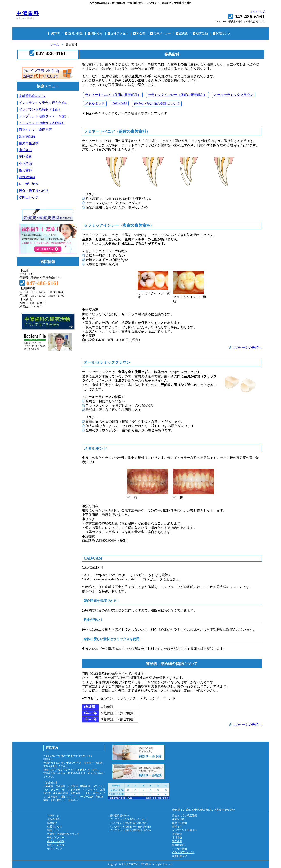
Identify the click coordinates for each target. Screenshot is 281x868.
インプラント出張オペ (185, 830)
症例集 (182, 34)
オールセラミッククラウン (234, 95)
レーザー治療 (29, 184)
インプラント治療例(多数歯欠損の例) (130, 830)
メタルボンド (95, 103)
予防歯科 (25, 157)
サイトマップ (257, 12)
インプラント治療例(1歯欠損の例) (128, 823)
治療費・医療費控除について (63, 834)
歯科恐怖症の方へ (32, 96)
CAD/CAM (119, 103)
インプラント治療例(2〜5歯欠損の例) (130, 827)
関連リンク (222, 34)
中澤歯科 (28, 13)
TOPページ (53, 815)
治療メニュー (161, 34)
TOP (55, 34)
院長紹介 (95, 34)
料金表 (139, 34)
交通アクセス (118, 34)
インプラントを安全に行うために (44, 103)
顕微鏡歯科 (27, 177)
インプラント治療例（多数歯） (42, 123)
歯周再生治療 (29, 143)
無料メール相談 (56, 845)
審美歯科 (25, 170)
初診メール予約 (56, 841)
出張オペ (25, 150)
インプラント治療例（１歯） (40, 109)
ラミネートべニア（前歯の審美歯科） (113, 95)
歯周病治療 (27, 136)
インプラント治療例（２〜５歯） (44, 116)
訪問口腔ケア (29, 197)
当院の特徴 (74, 34)
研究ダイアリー (56, 838)
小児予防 (25, 164)
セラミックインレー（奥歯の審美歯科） (177, 95)
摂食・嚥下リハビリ (34, 191)
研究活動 (200, 34)
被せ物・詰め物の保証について (157, 103)
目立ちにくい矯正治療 (35, 130)
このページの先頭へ (247, 348)
